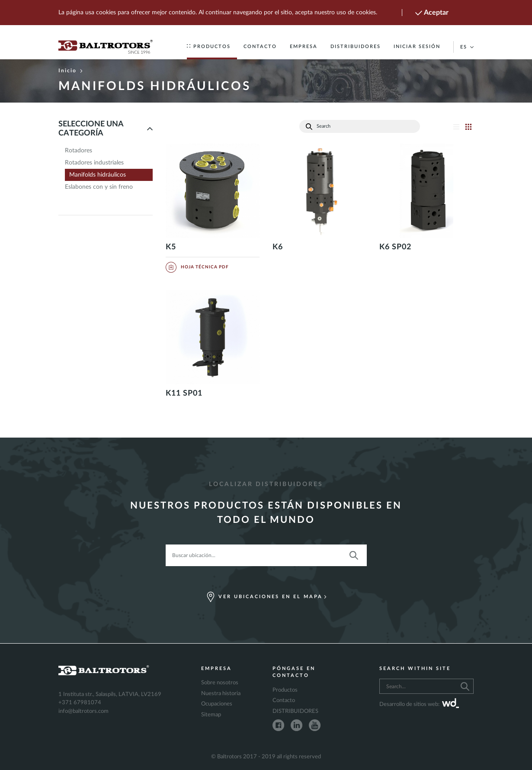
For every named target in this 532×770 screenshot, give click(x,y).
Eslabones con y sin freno (99, 187)
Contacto (260, 47)
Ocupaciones (217, 704)
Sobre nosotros (220, 683)
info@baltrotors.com (83, 711)
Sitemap (211, 715)
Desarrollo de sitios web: (419, 705)
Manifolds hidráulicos (98, 175)
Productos (209, 47)
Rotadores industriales (94, 163)
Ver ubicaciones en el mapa (266, 597)
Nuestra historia (221, 694)
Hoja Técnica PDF (197, 267)
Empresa (304, 47)
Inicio (71, 71)
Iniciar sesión (417, 47)
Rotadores (79, 151)
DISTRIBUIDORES (356, 47)
